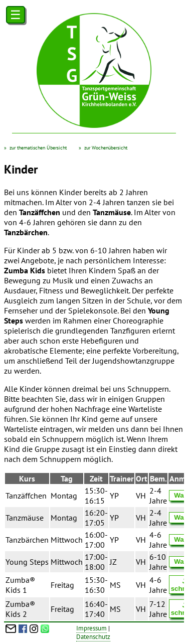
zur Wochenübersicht (106, 148)
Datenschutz (93, 637)
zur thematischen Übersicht (38, 148)
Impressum (91, 628)
